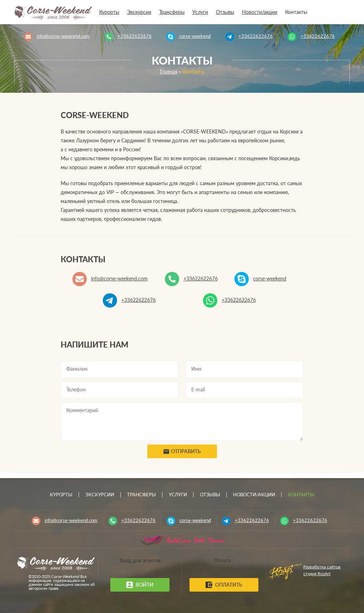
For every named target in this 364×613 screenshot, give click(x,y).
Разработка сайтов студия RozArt (322, 570)
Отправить (182, 453)
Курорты (109, 12)
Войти (140, 585)
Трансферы (172, 12)
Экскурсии (139, 12)
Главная (169, 72)
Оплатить (224, 585)
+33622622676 (135, 37)
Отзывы (225, 12)
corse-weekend (195, 37)
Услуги (200, 12)
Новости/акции (260, 12)
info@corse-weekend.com (63, 37)
